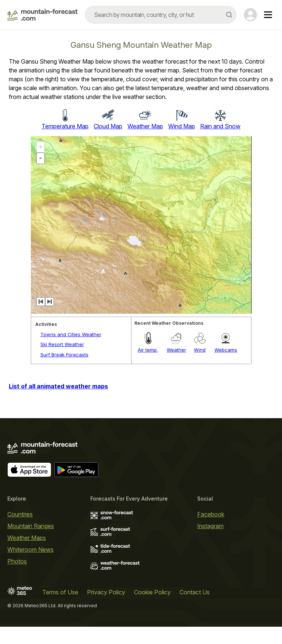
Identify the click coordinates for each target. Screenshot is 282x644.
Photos (17, 561)
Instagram (210, 526)
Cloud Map (108, 126)
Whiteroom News (30, 549)
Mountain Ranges (31, 526)
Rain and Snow (220, 126)
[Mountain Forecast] (42, 15)
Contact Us (195, 592)
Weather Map (145, 126)
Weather (176, 350)
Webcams (226, 350)
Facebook (211, 514)
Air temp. (148, 350)
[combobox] (161, 15)
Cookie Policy (152, 592)
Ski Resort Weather (62, 344)
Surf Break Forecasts (64, 355)
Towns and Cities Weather (71, 334)
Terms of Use (60, 592)
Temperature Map (65, 126)
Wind (200, 350)
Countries (20, 514)
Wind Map (182, 126)
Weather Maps (27, 538)
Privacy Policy (106, 592)
